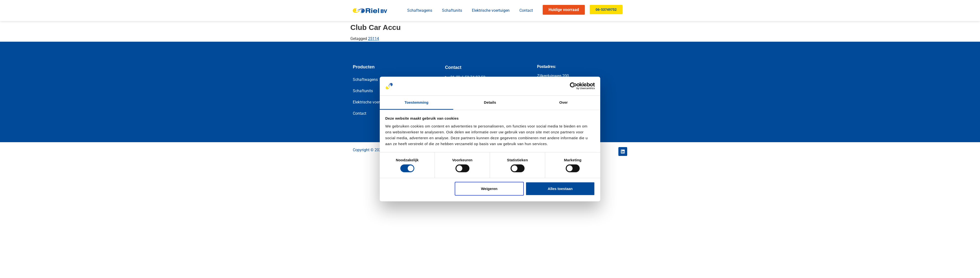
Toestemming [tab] (416, 102)
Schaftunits (452, 10)
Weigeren (489, 188)
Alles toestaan (560, 188)
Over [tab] (564, 102)
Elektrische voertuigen (491, 10)
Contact (526, 10)
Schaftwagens (420, 10)
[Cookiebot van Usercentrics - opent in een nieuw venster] (573, 86)
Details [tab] (490, 102)
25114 (374, 39)
